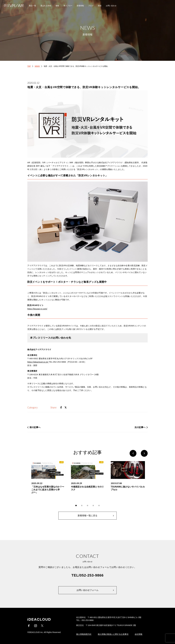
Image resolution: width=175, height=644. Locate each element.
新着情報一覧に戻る (87, 516)
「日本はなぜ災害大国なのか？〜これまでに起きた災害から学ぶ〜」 (48, 490)
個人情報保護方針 (84, 634)
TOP (29, 66)
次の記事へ (140, 427)
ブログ (91, 6)
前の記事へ (35, 427)
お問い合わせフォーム (87, 590)
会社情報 (138, 634)
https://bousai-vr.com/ (37, 309)
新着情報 (80, 6)
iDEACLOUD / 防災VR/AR (12, 6)
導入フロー (68, 6)
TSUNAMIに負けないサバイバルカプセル (128, 488)
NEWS (37, 66)
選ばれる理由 (46, 6)
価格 (57, 6)
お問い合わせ (111, 6)
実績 (100, 6)
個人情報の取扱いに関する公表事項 (113, 634)
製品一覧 (33, 6)
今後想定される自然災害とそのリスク (87, 488)
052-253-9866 (92, 575)
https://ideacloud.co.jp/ (38, 362)
